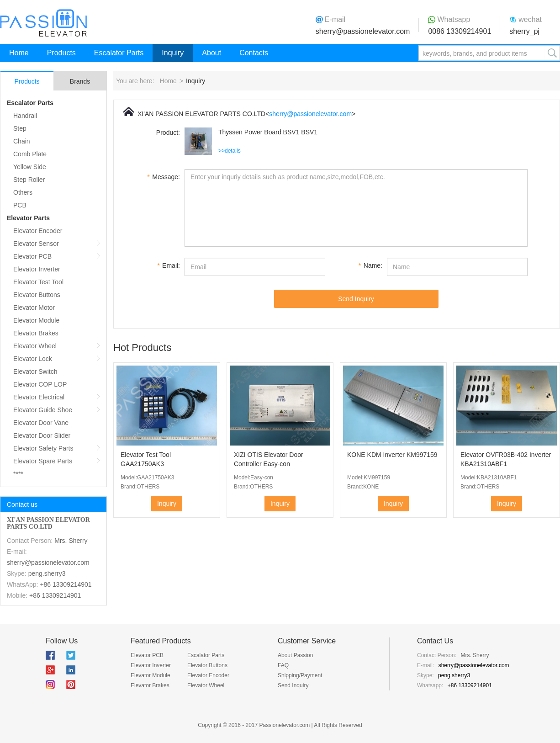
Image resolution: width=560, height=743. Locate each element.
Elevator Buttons (37, 295)
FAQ (283, 665)
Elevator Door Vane (41, 423)
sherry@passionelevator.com (363, 31)
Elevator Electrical (39, 397)
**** (18, 474)
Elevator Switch (35, 371)
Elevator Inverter (37, 269)
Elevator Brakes (36, 333)
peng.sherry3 (47, 573)
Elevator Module (36, 320)
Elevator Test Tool (38, 282)
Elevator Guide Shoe (43, 410)
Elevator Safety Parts (43, 448)
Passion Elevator (43, 23)
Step (20, 128)
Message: (164, 177)
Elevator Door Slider (42, 435)
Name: (370, 265)
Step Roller (29, 180)
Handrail (25, 116)
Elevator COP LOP (40, 384)
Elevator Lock (33, 359)
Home (19, 53)
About (211, 53)
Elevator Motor (34, 308)
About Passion (295, 655)
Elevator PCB (32, 256)
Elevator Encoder (38, 231)
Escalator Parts (119, 53)
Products (61, 53)
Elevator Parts (28, 218)
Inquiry (173, 53)
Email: (169, 265)
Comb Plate (30, 154)
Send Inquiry (356, 299)
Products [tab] (27, 81)
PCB (20, 205)
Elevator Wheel (35, 346)
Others (23, 192)
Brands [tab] (80, 81)
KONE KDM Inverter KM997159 (392, 455)
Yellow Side (30, 167)
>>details (230, 151)
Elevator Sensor (36, 244)
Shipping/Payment (300, 675)
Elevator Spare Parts (43, 461)
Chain (22, 141)
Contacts (254, 53)
